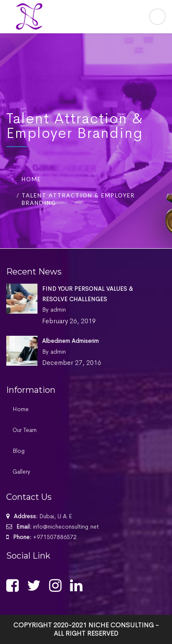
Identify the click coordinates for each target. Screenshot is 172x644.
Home (31, 179)
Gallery (21, 472)
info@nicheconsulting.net (66, 527)
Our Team (25, 430)
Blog (19, 451)
